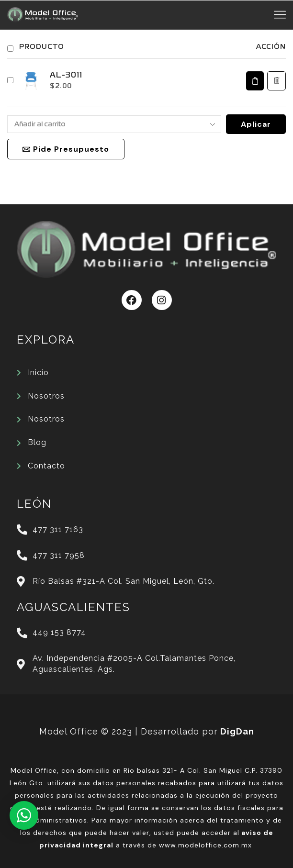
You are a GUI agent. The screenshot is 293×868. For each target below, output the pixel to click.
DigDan (237, 731)
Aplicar (256, 124)
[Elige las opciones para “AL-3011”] (255, 81)
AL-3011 (66, 76)
